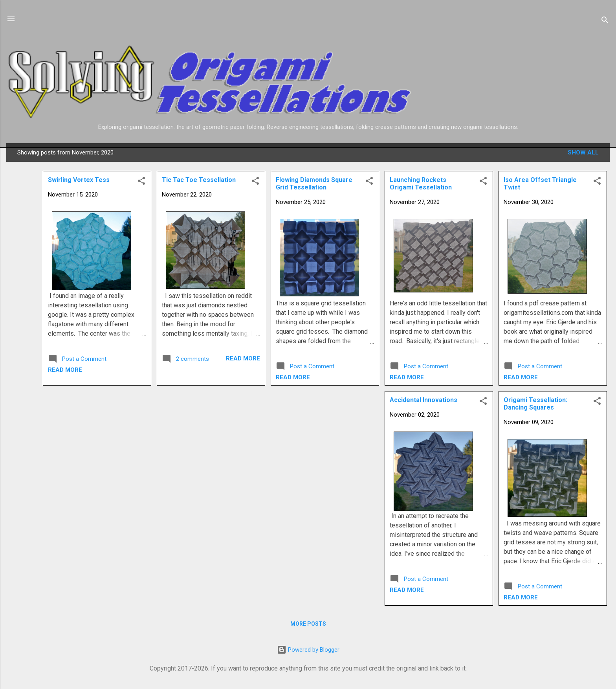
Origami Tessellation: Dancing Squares (535, 404)
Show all (583, 152)
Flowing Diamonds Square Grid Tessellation (314, 184)
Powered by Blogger (308, 650)
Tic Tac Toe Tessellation (199, 180)
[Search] (605, 21)
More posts (308, 624)
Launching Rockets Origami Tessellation (421, 184)
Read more (521, 377)
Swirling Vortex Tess (79, 180)
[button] (597, 182)
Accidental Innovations (423, 400)
